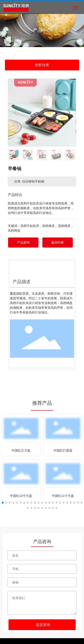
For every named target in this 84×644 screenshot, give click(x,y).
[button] (68, 113)
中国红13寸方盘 (21, 496)
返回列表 (58, 242)
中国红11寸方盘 (63, 496)
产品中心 (42, 30)
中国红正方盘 (21, 450)
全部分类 (42, 65)
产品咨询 (23, 242)
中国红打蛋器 (63, 450)
